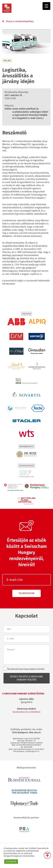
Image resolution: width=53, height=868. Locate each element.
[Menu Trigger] (46, 6)
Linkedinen (35, 712)
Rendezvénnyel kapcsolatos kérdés (24, 669)
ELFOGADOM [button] (11, 862)
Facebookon (19, 712)
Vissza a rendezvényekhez (20, 21)
